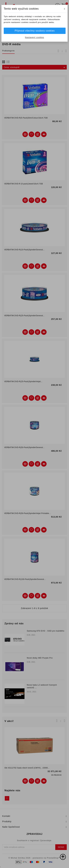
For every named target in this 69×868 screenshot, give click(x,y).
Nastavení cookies (34, 37)
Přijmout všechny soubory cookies (35, 31)
